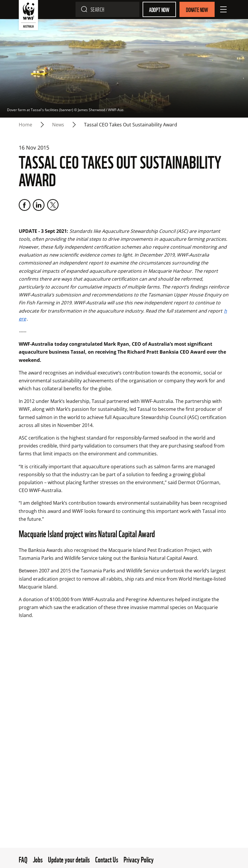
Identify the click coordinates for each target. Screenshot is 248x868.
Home (25, 125)
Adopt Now (159, 9)
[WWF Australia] (28, 16)
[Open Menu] (223, 9)
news (58, 125)
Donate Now (197, 9)
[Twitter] (53, 205)
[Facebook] (25, 205)
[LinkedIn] (39, 205)
